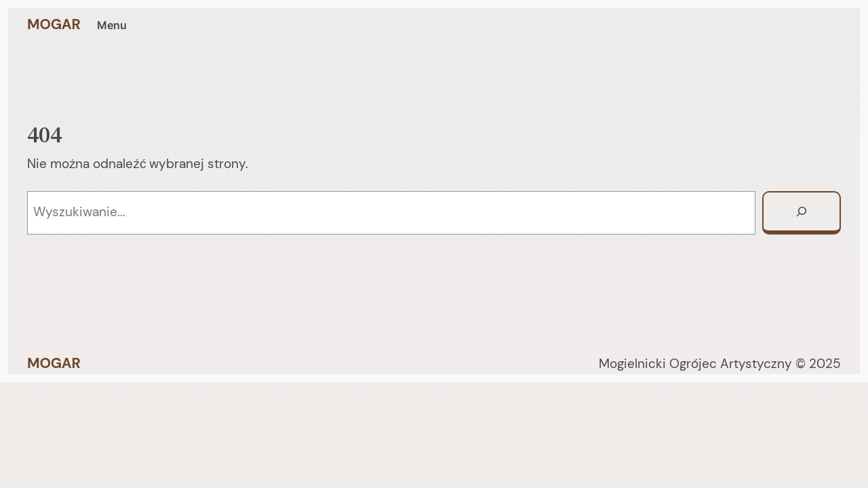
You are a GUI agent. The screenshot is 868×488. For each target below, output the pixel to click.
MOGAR (54, 24)
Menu (112, 25)
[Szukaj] (802, 213)
